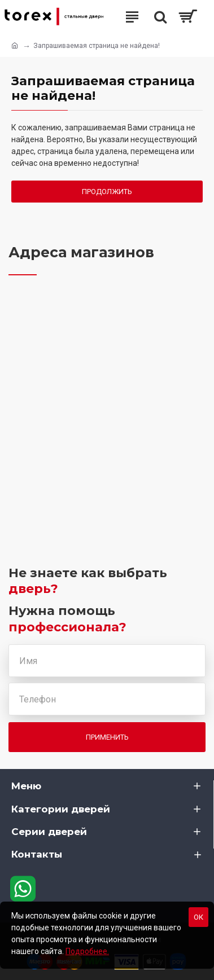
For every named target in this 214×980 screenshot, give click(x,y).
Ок (198, 917)
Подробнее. (87, 951)
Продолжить (107, 192)
